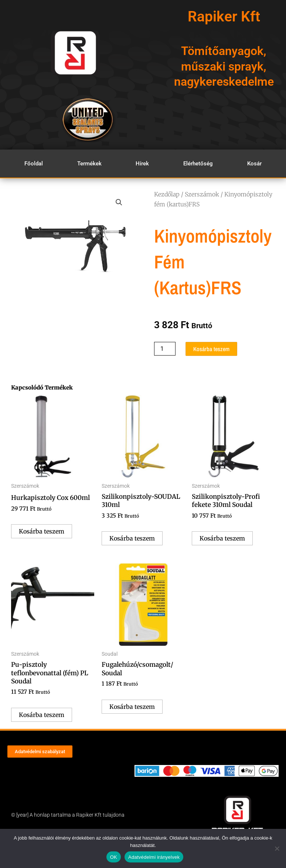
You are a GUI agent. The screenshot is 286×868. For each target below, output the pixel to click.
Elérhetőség (198, 164)
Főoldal (34, 164)
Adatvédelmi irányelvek (154, 857)
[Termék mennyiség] (165, 349)
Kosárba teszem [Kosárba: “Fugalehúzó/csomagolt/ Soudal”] (132, 707)
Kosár (254, 164)
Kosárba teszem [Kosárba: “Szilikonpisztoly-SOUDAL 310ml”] (132, 538)
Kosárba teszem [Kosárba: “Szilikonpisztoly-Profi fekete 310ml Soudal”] (222, 538)
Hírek (142, 164)
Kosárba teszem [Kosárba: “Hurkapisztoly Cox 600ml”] (42, 531)
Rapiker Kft (224, 17)
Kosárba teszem (211, 349)
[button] (119, 202)
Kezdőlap (167, 194)
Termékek (89, 164)
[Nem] (277, 848)
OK (114, 857)
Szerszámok (202, 194)
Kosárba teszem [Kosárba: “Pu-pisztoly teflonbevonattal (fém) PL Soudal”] (42, 715)
